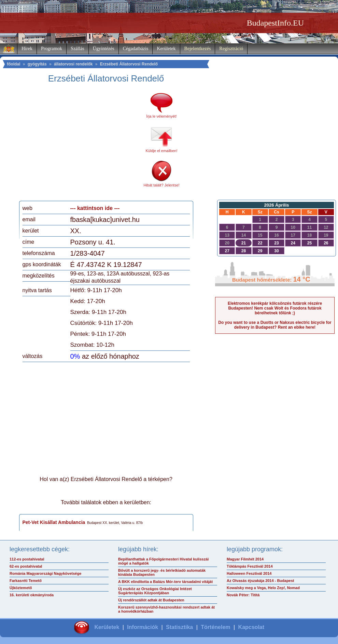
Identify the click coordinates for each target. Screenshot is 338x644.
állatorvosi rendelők (73, 64)
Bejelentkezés (198, 49)
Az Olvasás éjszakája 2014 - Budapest (260, 581)
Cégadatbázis (136, 49)
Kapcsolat (251, 627)
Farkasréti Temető (26, 581)
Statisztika (179, 627)
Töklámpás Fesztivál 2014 (250, 566)
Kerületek (166, 49)
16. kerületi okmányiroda (32, 595)
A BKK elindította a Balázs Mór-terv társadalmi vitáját (165, 582)
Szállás (78, 49)
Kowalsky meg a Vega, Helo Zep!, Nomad (263, 588)
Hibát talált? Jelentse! (161, 185)
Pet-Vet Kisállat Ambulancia (54, 522)
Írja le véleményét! (161, 116)
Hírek (27, 49)
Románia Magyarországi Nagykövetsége (45, 573)
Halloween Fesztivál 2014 (249, 573)
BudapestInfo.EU (275, 23)
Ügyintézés (104, 49)
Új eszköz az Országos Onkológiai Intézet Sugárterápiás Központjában (155, 591)
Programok (52, 49)
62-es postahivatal (26, 566)
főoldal (13, 64)
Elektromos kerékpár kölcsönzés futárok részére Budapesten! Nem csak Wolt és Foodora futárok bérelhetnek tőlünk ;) (275, 308)
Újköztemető (21, 588)
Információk (143, 627)
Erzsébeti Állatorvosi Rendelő (129, 64)
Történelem (215, 627)
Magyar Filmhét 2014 (245, 559)
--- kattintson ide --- (95, 208)
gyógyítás (37, 64)
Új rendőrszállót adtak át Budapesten (151, 600)
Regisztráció (231, 49)
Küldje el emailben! (162, 151)
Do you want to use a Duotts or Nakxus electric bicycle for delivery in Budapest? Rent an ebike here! (275, 325)
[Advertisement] (80, 145)
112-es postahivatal (27, 559)
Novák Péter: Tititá (243, 595)
